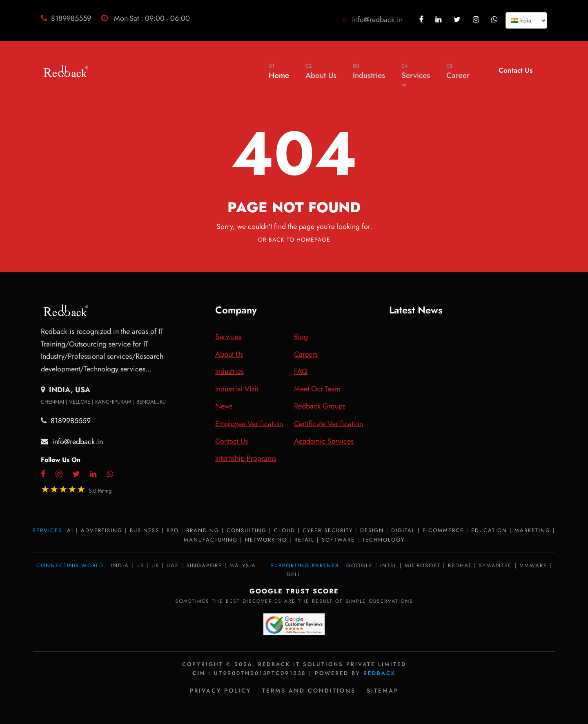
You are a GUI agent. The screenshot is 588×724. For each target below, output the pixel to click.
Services (416, 75)
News (224, 406)
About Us (321, 71)
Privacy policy (220, 691)
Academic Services (324, 441)
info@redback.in (377, 20)
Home (279, 71)
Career (458, 71)
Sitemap (383, 691)
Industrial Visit (237, 389)
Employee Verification (249, 424)
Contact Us (516, 70)
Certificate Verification (329, 424)
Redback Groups (320, 406)
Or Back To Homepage (294, 240)
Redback (380, 673)
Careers (306, 354)
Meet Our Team (317, 389)
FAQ (301, 371)
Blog (301, 337)
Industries (369, 71)
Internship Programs (246, 458)
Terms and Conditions (309, 691)
